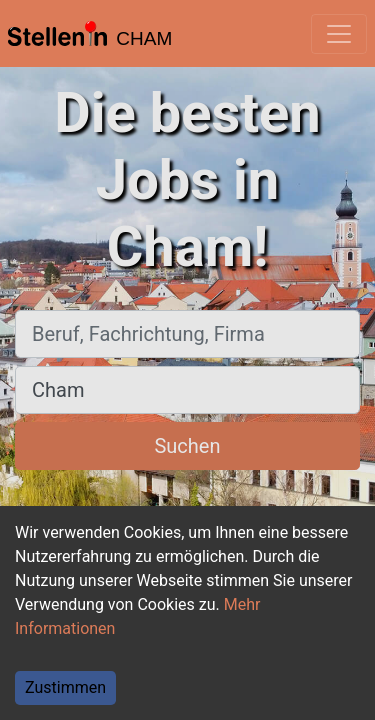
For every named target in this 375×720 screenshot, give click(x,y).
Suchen (187, 446)
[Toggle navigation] (339, 34)
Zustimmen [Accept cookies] (65, 687)
